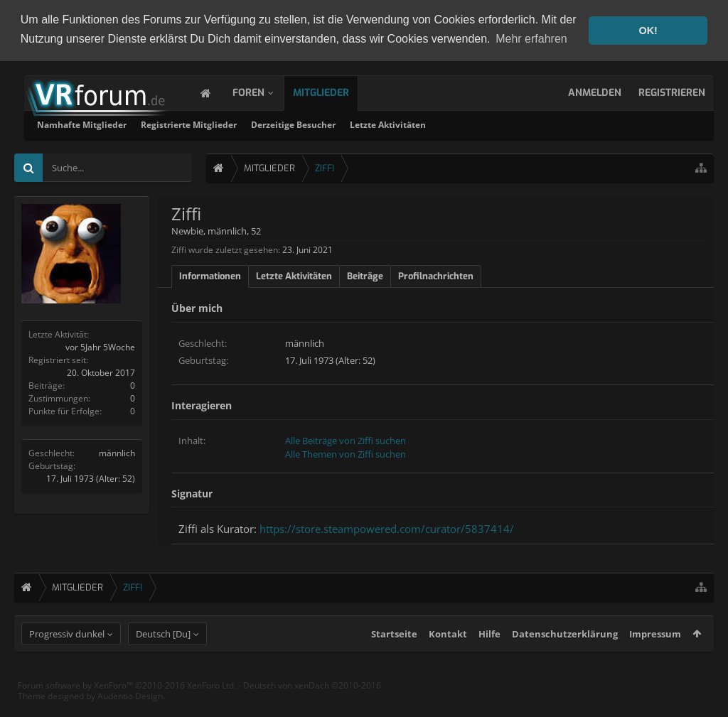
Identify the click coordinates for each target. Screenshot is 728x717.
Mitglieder (335, 92)
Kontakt (448, 660)
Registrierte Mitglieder (371, 124)
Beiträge (365, 275)
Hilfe (489, 660)
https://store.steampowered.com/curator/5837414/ (387, 528)
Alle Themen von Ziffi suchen (346, 453)
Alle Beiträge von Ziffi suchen (346, 439)
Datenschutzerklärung (565, 660)
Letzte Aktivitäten (570, 124)
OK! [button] (648, 31)
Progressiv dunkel (67, 660)
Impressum (655, 660)
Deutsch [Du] (163, 660)
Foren (263, 92)
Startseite (394, 660)
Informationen (210, 275)
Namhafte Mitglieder (264, 124)
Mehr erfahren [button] (531, 39)
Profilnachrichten (436, 275)
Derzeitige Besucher (475, 124)
